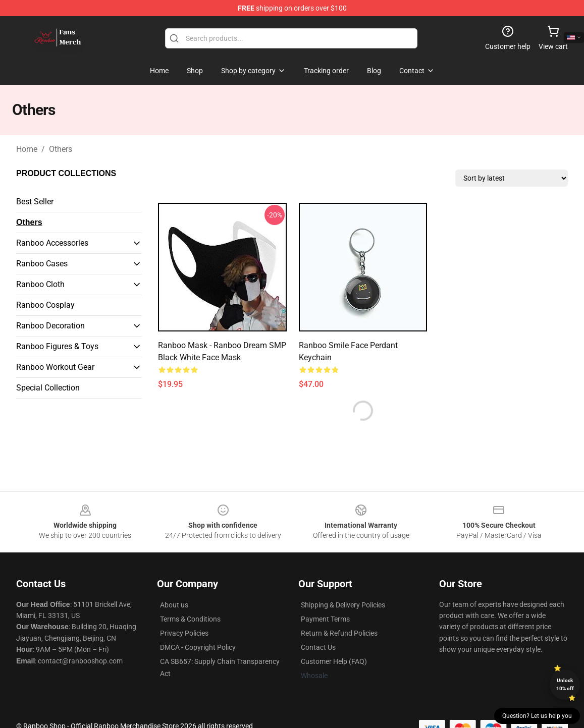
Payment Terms (325, 619)
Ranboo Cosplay (45, 305)
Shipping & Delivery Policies (343, 605)
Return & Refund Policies (339, 633)
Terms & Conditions (190, 619)
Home (27, 149)
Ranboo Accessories (52, 243)
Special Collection (48, 388)
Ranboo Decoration (50, 326)
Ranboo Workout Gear (55, 367)
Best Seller (35, 202)
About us (174, 605)
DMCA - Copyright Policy (198, 647)
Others (61, 149)
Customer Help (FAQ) (334, 661)
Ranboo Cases (42, 264)
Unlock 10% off (565, 684)
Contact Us (318, 647)
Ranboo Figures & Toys (57, 346)
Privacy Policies (184, 633)
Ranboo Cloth (40, 284)
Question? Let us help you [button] (537, 716)
